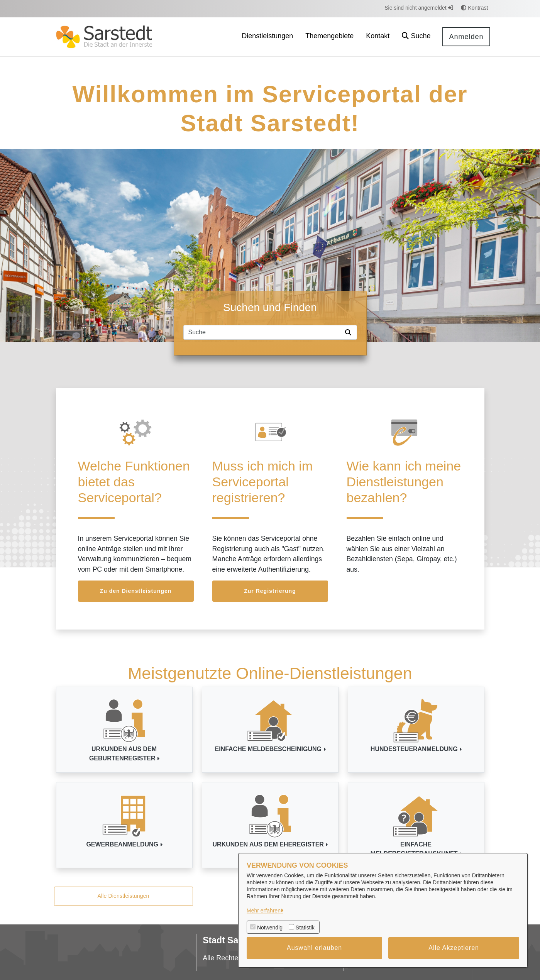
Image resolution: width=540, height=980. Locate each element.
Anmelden (466, 37)
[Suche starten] (350, 332)
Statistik (305, 928)
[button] (416, 37)
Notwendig (270, 928)
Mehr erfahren (264, 911)
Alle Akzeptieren (454, 948)
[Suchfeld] (263, 332)
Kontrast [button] (474, 8)
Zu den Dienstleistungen (136, 591)
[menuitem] (267, 37)
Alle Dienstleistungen (123, 896)
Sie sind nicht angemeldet (419, 8)
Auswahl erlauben (314, 948)
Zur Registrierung (270, 591)
